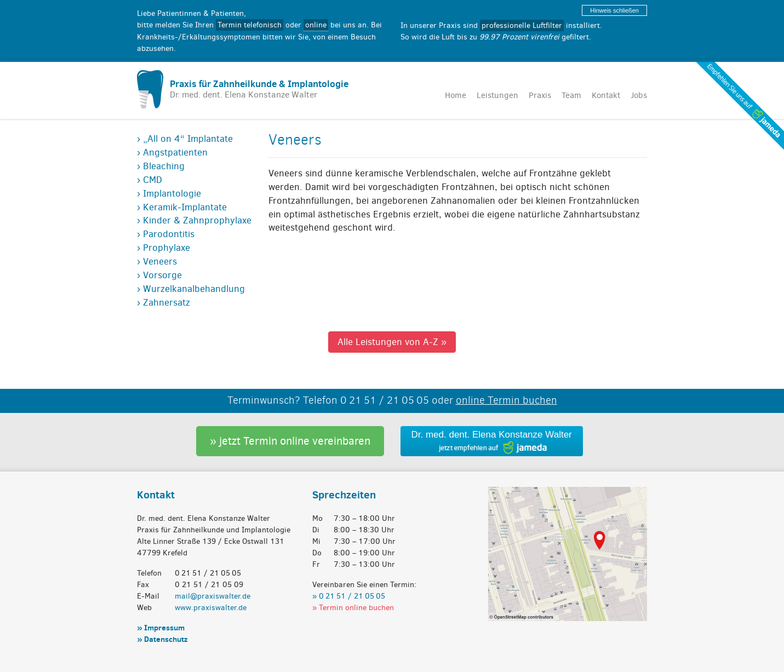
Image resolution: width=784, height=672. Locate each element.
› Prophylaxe (164, 248)
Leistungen (497, 95)
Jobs (639, 95)
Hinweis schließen (614, 10)
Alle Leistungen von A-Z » (392, 342)
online (316, 25)
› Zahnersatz (164, 302)
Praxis (540, 95)
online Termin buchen (507, 400)
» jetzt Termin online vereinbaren (290, 441)
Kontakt (606, 95)
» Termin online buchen (353, 607)
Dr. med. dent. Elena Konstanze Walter (492, 435)
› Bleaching (161, 166)
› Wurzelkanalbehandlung (191, 289)
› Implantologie (169, 193)
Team (571, 95)
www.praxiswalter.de (211, 607)
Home (456, 95)
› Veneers (157, 261)
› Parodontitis (166, 234)
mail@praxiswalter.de (213, 596)
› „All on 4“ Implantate (185, 139)
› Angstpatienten (172, 152)
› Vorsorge (159, 275)
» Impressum (161, 627)
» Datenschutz (162, 639)
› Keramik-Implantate (182, 207)
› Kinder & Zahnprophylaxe (194, 220)
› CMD (150, 180)
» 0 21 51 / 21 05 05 (349, 596)
